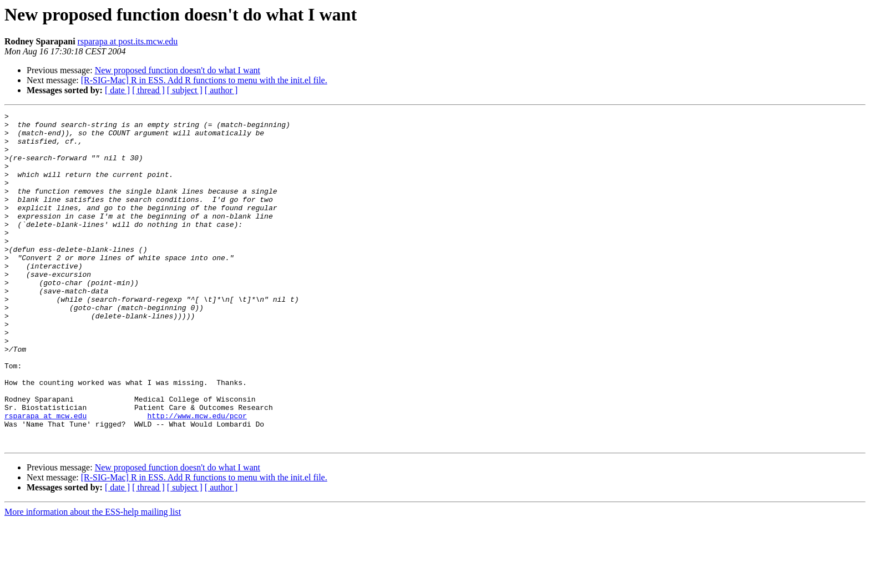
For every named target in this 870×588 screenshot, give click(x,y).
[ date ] (117, 90)
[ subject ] (185, 90)
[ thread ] (148, 90)
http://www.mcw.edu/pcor (197, 477)
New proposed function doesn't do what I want (178, 70)
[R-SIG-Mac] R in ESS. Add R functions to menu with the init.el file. (204, 80)
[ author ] (221, 90)
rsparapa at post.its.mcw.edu (128, 41)
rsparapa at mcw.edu (45, 477)
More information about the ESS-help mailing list (93, 578)
